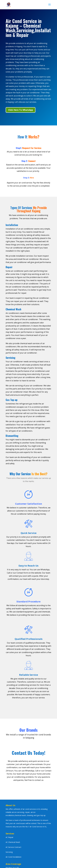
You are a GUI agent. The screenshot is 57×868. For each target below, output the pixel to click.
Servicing (9, 852)
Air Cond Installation (13, 857)
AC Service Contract (13, 847)
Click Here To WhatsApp (21, 110)
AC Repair (10, 837)
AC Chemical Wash (13, 842)
